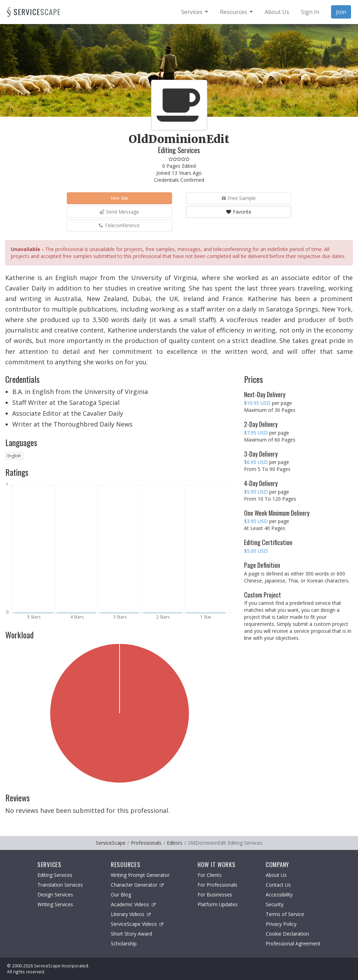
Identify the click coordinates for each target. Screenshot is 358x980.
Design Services (55, 895)
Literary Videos (131, 914)
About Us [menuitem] (277, 12)
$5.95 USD (256, 492)
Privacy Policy (281, 924)
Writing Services (55, 904)
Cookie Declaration (287, 934)
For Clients (210, 875)
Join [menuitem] (341, 12)
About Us (276, 875)
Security (275, 904)
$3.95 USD (256, 521)
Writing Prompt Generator (140, 875)
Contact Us (278, 885)
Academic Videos (133, 904)
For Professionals (217, 885)
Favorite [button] (239, 212)
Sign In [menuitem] (310, 12)
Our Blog (121, 895)
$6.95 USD (256, 462)
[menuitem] (195, 12)
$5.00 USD (256, 551)
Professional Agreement (293, 943)
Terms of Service (285, 914)
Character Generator (137, 885)
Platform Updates (218, 904)
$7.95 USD (256, 433)
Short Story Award (131, 934)
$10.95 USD (257, 403)
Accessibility (279, 895)
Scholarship (124, 943)
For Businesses (215, 895)
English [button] (14, 456)
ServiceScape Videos (137, 924)
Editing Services (55, 875)
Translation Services (60, 885)
